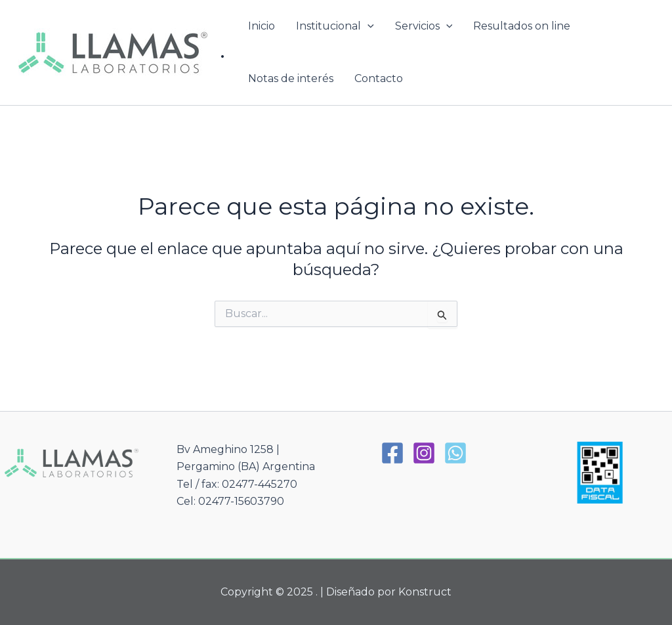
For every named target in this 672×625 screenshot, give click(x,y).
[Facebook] (392, 453)
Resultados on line (522, 26)
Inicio (262, 26)
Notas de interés (291, 78)
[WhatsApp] (455, 453)
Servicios (424, 26)
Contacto (379, 78)
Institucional (335, 26)
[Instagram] (424, 453)
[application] (367, 26)
